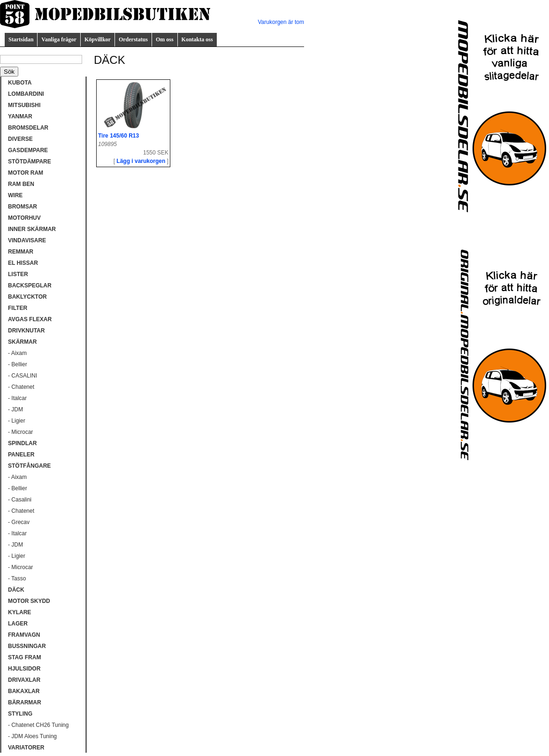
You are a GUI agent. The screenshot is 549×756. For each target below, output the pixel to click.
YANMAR (20, 116)
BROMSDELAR (28, 128)
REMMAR (21, 252)
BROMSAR (23, 207)
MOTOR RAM (26, 173)
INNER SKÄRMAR (32, 229)
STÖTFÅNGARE (29, 466)
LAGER (18, 624)
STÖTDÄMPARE (30, 162)
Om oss (165, 39)
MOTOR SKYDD (29, 601)
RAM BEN (21, 184)
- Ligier (17, 421)
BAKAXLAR (24, 691)
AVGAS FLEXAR (30, 319)
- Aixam (17, 353)
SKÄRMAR (22, 342)
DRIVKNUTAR (26, 331)
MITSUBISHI (24, 105)
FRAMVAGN (24, 635)
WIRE (15, 195)
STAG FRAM (24, 657)
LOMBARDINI (26, 94)
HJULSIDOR (24, 669)
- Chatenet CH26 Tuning (38, 725)
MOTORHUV (24, 218)
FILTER (18, 308)
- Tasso (17, 579)
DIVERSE (20, 139)
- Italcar (17, 398)
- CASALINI (23, 376)
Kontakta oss (197, 39)
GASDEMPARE (28, 150)
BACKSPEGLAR (30, 285)
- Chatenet (21, 387)
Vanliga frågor (59, 39)
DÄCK (16, 590)
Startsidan (21, 39)
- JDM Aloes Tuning (32, 736)
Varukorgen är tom (281, 22)
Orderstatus (133, 39)
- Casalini (20, 500)
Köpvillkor (98, 39)
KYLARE (19, 612)
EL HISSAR (23, 263)
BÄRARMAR (25, 702)
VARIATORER (26, 748)
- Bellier (18, 364)
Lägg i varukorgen (141, 161)
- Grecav (19, 522)
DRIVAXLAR (24, 680)
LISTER (18, 274)
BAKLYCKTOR (27, 297)
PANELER (21, 455)
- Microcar (20, 432)
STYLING (20, 714)
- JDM (15, 409)
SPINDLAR (22, 443)
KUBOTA (20, 83)
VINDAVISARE (27, 240)
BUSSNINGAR (27, 646)
